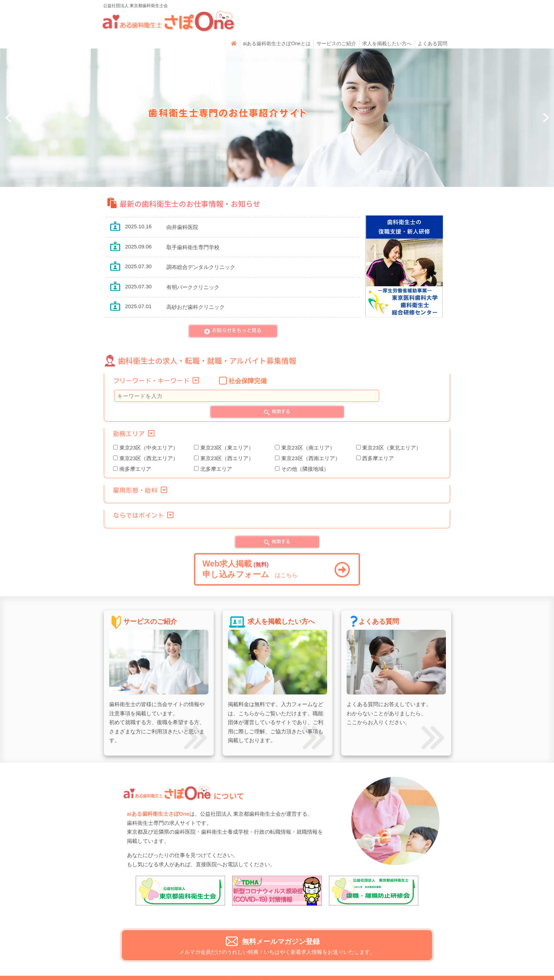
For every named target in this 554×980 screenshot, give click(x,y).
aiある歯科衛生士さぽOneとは (276, 24)
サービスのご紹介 (336, 24)
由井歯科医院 (182, 208)
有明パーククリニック (193, 268)
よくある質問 (432, 24)
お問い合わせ (210, 964)
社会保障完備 (248, 362)
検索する (281, 392)
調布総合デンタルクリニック (201, 248)
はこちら (276, 550)
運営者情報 (245, 964)
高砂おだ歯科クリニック (196, 287)
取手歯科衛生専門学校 (193, 228)
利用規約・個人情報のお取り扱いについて (312, 964)
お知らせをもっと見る (237, 311)
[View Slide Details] (180, 871)
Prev (9, 98)
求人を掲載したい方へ (387, 24)
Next (545, 98)
